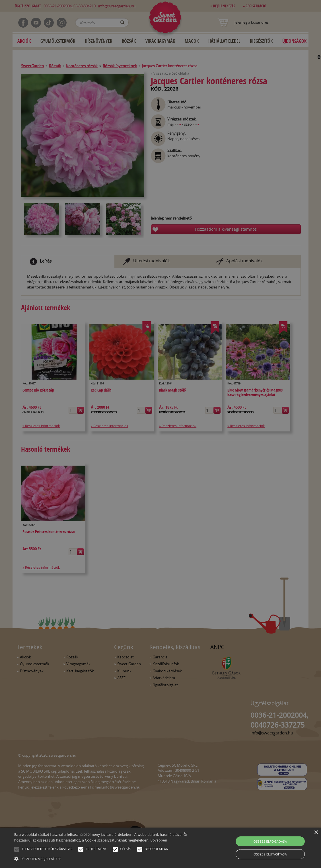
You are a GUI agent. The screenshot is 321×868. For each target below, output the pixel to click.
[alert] (160, 434)
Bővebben (159, 840)
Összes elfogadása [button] (270, 841)
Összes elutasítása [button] (270, 854)
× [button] (316, 833)
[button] (17, 849)
